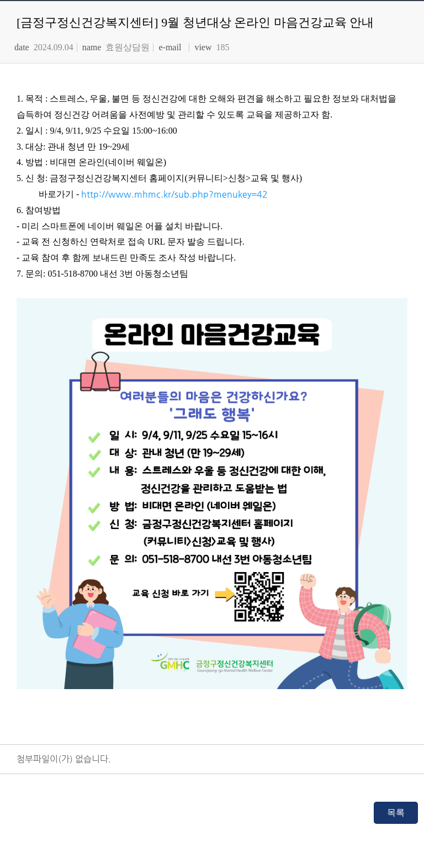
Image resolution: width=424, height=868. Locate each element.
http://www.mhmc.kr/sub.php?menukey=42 (174, 194)
